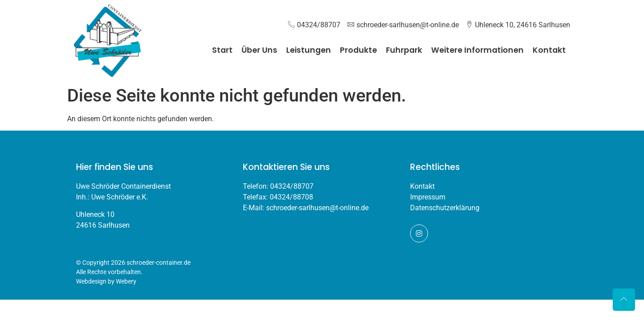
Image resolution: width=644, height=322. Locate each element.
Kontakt (549, 50)
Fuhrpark (404, 50)
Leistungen (309, 50)
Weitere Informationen (477, 50)
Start (222, 50)
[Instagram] (419, 233)
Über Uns (259, 50)
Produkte (358, 50)
